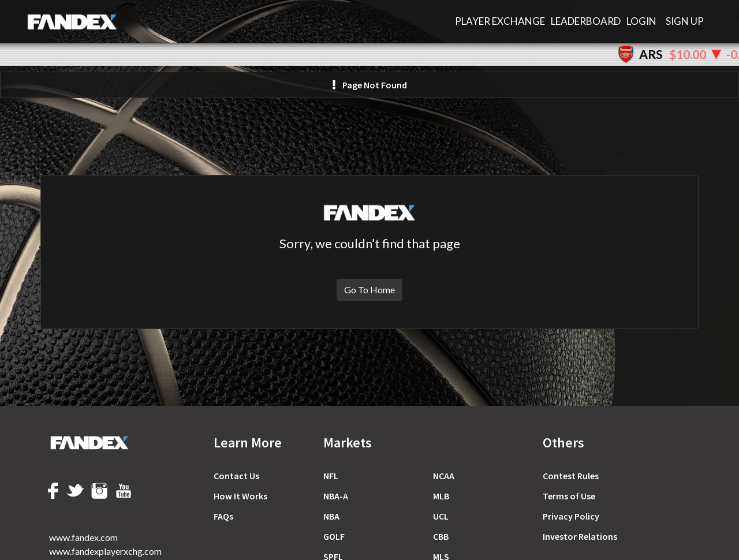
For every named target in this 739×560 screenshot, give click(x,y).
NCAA (444, 476)
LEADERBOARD (586, 21)
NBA (331, 516)
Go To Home (369, 290)
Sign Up (685, 21)
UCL (441, 516)
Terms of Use (569, 496)
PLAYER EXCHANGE (500, 21)
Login (641, 21)
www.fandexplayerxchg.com (105, 551)
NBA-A (336, 496)
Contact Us (236, 476)
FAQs (223, 516)
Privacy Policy (571, 516)
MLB (441, 496)
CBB (441, 536)
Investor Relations (580, 536)
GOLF (334, 536)
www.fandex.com (83, 537)
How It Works (240, 496)
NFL (331, 476)
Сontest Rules (571, 476)
